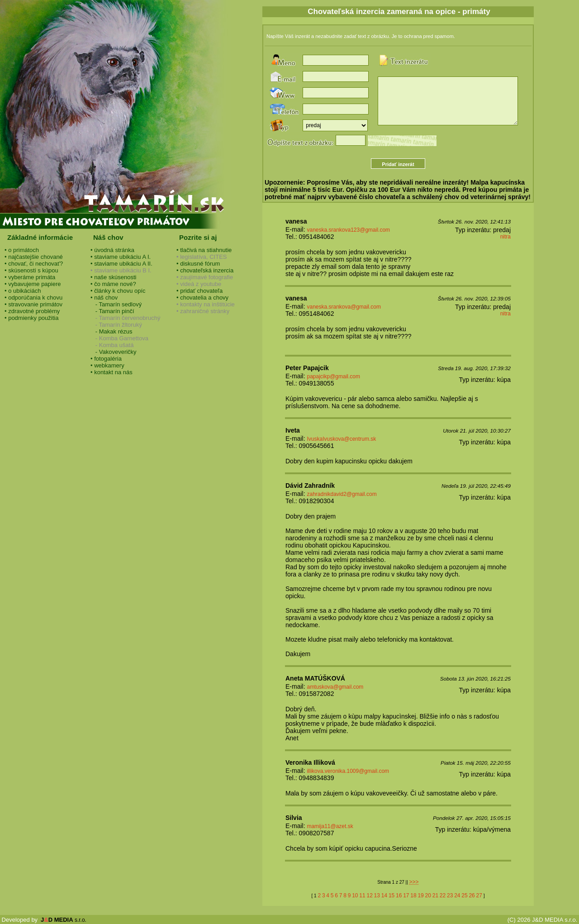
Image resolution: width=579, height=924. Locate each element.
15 (392, 895)
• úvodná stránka (112, 250)
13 (377, 895)
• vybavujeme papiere (33, 284)
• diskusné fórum (198, 264)
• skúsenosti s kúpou (31, 270)
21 (435, 895)
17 (406, 895)
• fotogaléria (106, 359)
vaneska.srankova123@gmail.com (348, 230)
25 (464, 895)
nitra (505, 237)
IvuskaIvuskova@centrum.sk (341, 439)
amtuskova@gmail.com (335, 687)
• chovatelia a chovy (202, 298)
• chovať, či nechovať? (34, 264)
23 (450, 895)
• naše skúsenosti (113, 277)
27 (479, 895)
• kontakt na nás (112, 372)
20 (428, 895)
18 (413, 895)
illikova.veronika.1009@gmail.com (348, 771)
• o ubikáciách (23, 291)
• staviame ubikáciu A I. (121, 257)
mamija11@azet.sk (330, 826)
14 (384, 895)
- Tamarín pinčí (112, 311)
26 (472, 895)
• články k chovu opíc (118, 291)
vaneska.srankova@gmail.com (344, 307)
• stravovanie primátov (33, 304)
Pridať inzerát (398, 164)
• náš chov (104, 298)
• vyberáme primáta (30, 277)
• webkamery (107, 365)
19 (420, 895)
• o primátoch (22, 250)
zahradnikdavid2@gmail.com (342, 494)
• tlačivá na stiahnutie (204, 250)
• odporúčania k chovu (33, 298)
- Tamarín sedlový (116, 304)
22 (443, 895)
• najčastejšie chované (34, 257)
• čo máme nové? (113, 284)
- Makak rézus (111, 331)
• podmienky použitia (31, 318)
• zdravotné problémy (32, 311)
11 (362, 895)
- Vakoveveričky (114, 352)
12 (369, 895)
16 (399, 895)
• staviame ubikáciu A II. (121, 264)
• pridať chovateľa (199, 291)
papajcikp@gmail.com (333, 376)
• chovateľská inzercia (205, 270)
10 (355, 895)
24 (457, 895)
